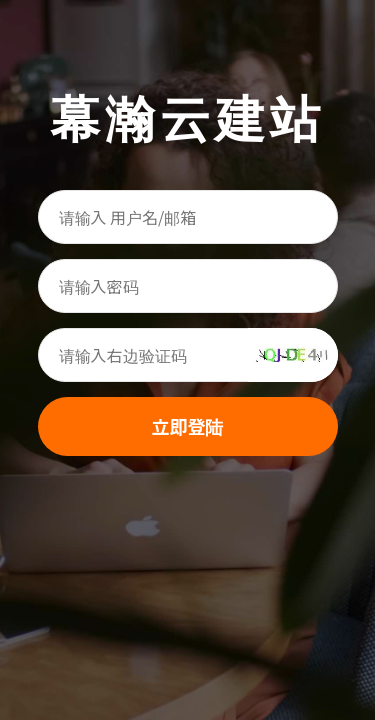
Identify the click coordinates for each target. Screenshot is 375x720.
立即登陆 (188, 426)
